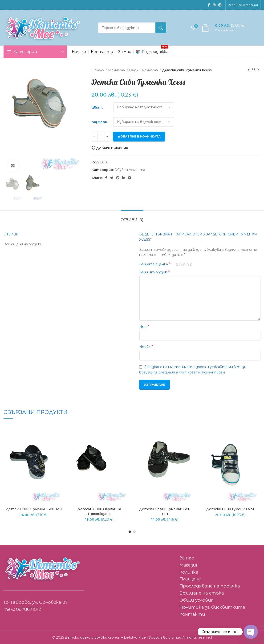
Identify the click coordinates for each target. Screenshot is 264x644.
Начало (98, 70)
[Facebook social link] (209, 5)
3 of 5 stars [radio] (184, 264)
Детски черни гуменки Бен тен (165, 511)
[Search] (132, 28)
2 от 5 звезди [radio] (181, 264)
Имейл (146, 346)
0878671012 (28, 609)
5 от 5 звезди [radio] (191, 264)
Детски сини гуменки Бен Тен (34, 509)
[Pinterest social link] (220, 5)
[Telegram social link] (130, 178)
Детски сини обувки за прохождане (99, 511)
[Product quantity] (101, 137)
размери (99, 122)
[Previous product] (249, 70)
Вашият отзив (154, 272)
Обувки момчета (144, 70)
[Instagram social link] (214, 5)
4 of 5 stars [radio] (188, 264)
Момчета (117, 70)
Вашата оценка (155, 264)
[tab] (132, 217)
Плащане (190, 579)
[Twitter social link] (112, 178)
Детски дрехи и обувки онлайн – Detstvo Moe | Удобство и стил (123, 637)
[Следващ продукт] (258, 70)
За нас (187, 558)
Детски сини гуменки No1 (230, 509)
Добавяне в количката (139, 136)
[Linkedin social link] (124, 178)
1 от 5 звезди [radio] (177, 264)
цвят (97, 107)
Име (144, 327)
